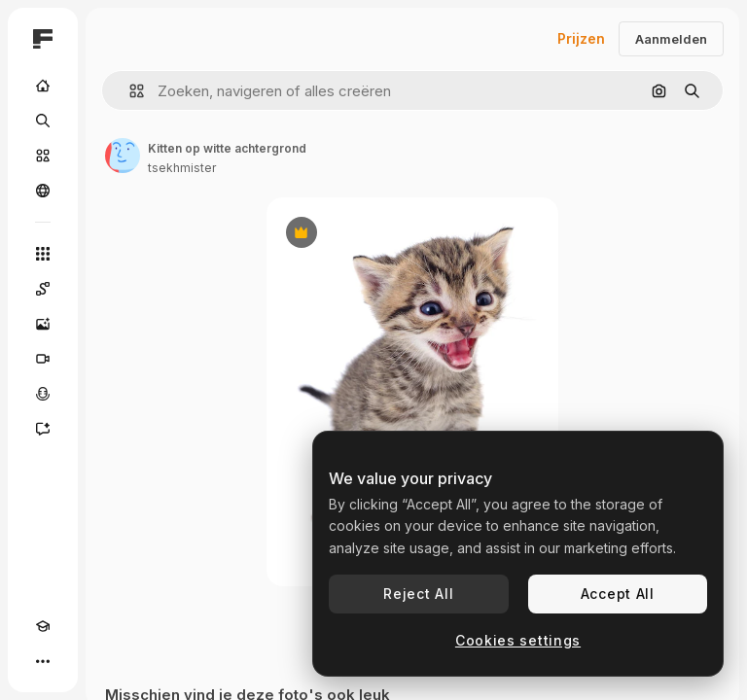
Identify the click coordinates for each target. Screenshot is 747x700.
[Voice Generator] (43, 394)
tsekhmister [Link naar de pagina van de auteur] (182, 168)
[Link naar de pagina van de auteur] (123, 156)
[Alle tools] (43, 254)
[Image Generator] (43, 324)
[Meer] (43, 661)
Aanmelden (671, 39)
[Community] (43, 191)
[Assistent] (43, 429)
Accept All (618, 594)
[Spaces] (43, 289)
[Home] (43, 86)
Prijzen (581, 38)
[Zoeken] (43, 121)
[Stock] (43, 156)
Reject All (418, 594)
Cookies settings (518, 640)
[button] (129, 91)
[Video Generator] (43, 359)
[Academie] (43, 626)
